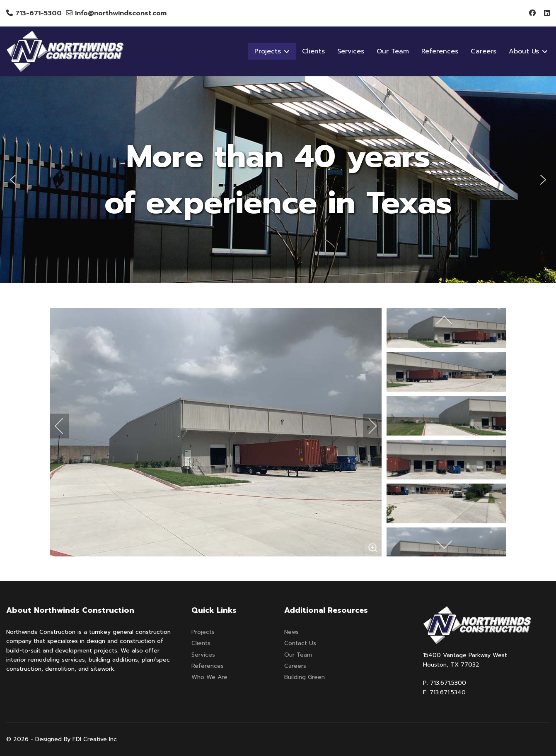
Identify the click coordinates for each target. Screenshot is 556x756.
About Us (524, 51)
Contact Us (300, 643)
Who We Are (209, 677)
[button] (13, 180)
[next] (367, 426)
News (291, 632)
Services (351, 51)
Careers (483, 51)
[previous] (65, 426)
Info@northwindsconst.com (121, 13)
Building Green (305, 677)
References (440, 51)
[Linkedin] (547, 13)
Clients (313, 51)
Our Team (393, 51)
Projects (203, 632)
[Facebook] (532, 13)
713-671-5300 (39, 13)
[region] (278, 180)
